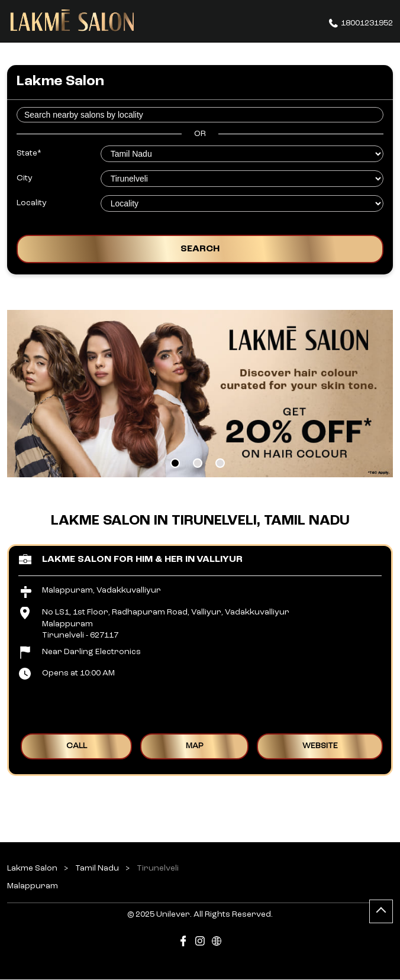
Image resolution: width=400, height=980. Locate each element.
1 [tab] (175, 463)
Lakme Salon (33, 868)
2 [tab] (198, 463)
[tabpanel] (200, 394)
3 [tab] (220, 463)
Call (77, 746)
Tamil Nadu (97, 868)
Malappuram (33, 886)
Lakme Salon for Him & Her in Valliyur (142, 559)
